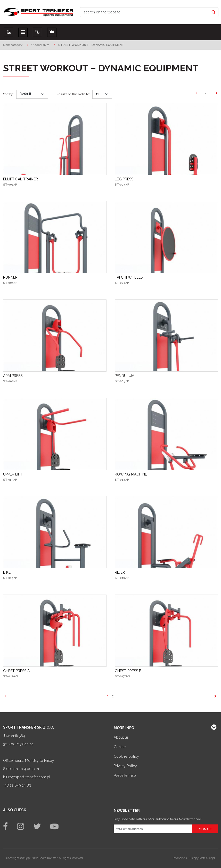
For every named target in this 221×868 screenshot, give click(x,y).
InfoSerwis (180, 858)
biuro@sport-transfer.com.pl (27, 777)
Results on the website (73, 94)
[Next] (217, 93)
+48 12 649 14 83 (17, 785)
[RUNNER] (10, 277)
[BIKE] (7, 572)
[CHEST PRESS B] (128, 671)
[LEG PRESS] (124, 179)
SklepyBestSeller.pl (202, 858)
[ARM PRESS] (13, 376)
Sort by (8, 94)
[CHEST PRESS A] (16, 671)
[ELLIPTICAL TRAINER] (21, 179)
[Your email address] (153, 829)
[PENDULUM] (125, 376)
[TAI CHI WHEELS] (129, 277)
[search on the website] (145, 12)
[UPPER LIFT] (13, 474)
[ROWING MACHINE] (131, 474)
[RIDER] (120, 572)
